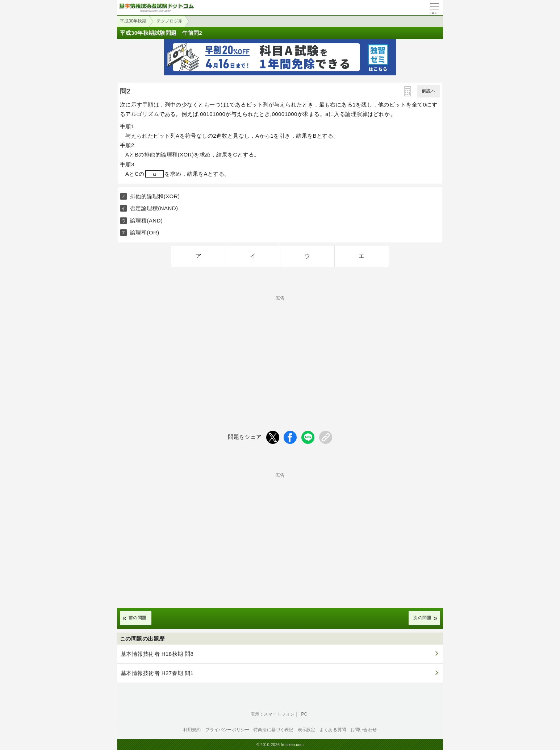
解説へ (429, 91)
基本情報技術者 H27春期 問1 (157, 673)
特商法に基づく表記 (273, 730)
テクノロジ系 (170, 21)
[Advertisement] (280, 351)
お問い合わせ (363, 730)
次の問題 (422, 618)
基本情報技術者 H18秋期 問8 (157, 654)
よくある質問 (333, 730)
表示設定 (307, 730)
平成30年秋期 (133, 21)
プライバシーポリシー (227, 730)
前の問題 (138, 618)
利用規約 (192, 730)
